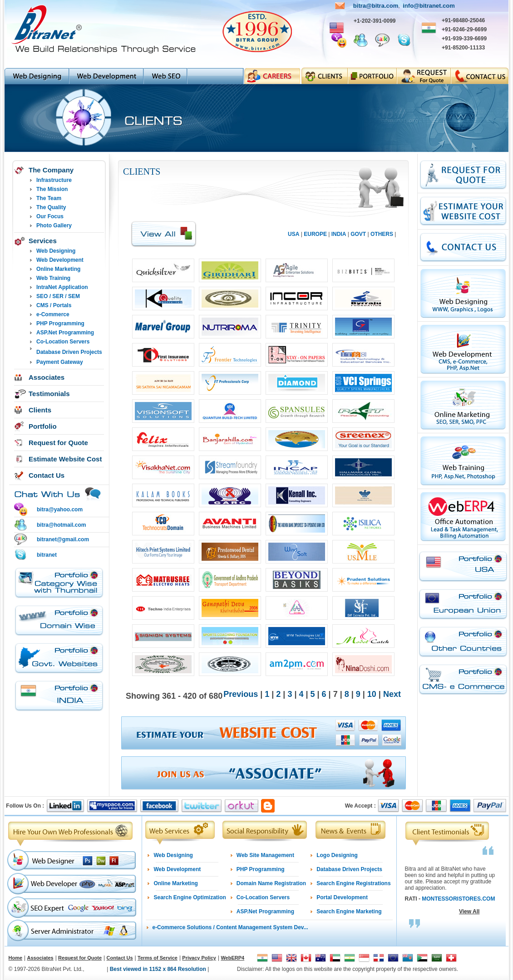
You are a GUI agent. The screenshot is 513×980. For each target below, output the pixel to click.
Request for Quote (58, 443)
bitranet (47, 555)
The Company (51, 170)
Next (392, 694)
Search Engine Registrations (353, 883)
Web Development (60, 260)
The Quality (51, 207)
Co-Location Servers (63, 342)
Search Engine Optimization (190, 897)
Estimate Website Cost (65, 459)
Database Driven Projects (69, 352)
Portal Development (342, 897)
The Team (49, 198)
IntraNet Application (62, 287)
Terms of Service (158, 958)
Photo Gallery (54, 225)
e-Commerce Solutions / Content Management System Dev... (230, 927)
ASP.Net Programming (65, 333)
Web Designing (56, 251)
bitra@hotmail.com (61, 525)
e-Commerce (53, 314)
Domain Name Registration (271, 883)
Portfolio (43, 426)
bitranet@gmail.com (63, 539)
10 (373, 694)
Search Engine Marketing (349, 911)
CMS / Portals (54, 305)
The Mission (52, 189)
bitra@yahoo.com (60, 510)
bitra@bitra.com (376, 6)
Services (43, 241)
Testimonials (49, 394)
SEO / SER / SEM (58, 296)
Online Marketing (58, 269)
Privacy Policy (199, 958)
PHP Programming (60, 323)
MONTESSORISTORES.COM (458, 899)
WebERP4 (232, 958)
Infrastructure (54, 180)
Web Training (53, 278)
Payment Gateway (60, 362)
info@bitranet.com (429, 6)
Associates (47, 377)
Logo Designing (337, 855)
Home (16, 958)
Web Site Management (265, 855)
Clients (40, 410)
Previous (241, 694)
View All (469, 911)
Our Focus (50, 216)
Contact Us (47, 475)
